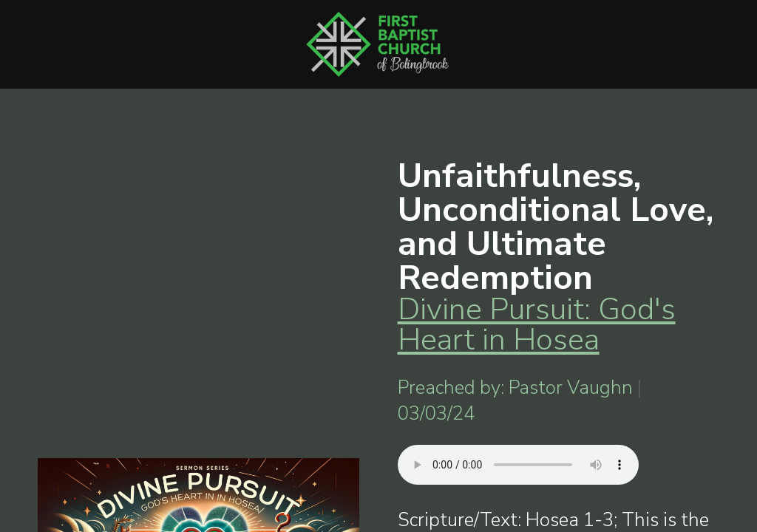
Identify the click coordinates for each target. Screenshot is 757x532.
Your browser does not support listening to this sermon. (518, 465)
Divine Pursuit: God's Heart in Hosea (537, 324)
